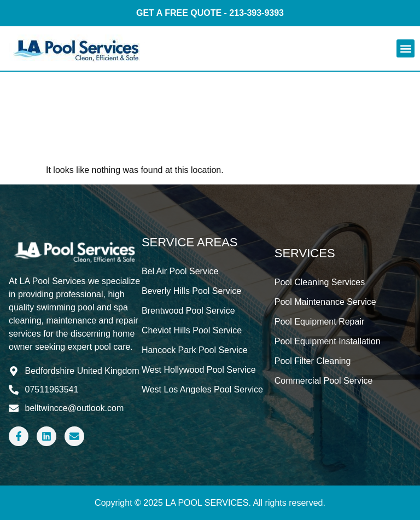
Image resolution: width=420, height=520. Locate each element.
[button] (406, 48)
